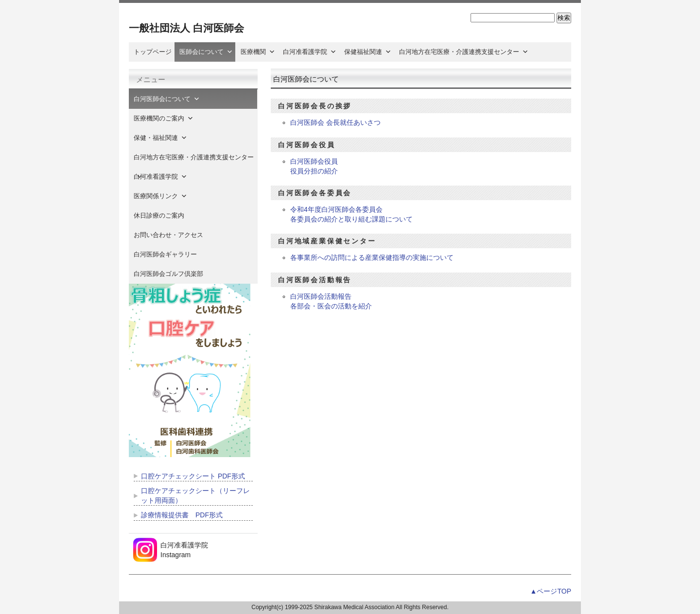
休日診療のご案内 (165, 215)
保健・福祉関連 (160, 138)
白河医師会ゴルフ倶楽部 (168, 274)
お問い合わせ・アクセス (168, 235)
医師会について (206, 52)
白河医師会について (167, 99)
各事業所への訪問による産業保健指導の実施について (372, 257)
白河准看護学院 (310, 52)
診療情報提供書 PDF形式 (182, 515)
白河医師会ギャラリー (165, 254)
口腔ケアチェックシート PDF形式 (193, 476)
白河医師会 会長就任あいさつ (335, 122)
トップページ (153, 52)
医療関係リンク (160, 196)
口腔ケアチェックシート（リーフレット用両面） (195, 495)
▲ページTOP (551, 591)
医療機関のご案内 (164, 118)
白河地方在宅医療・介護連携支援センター (464, 52)
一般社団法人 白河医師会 (186, 28)
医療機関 (258, 52)
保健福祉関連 (368, 52)
